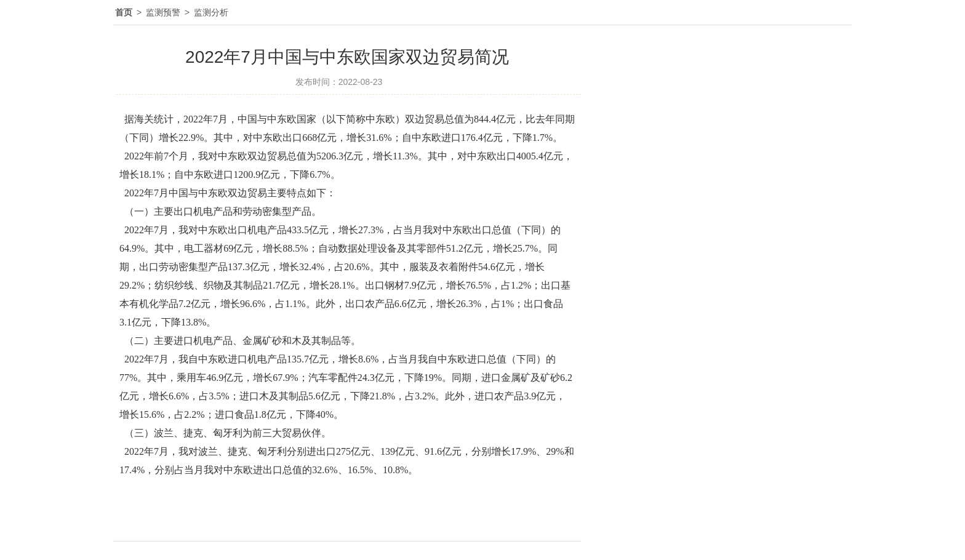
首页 (124, 12)
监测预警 (163, 12)
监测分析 (211, 12)
